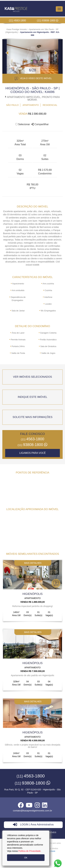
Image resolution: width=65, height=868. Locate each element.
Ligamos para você (33, 453)
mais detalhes (33, 563)
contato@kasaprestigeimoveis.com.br (32, 811)
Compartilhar (40, 124)
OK (26, 858)
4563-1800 (32, 439)
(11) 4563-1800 (17, 21)
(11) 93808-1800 (48, 21)
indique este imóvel (33, 397)
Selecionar (23, 124)
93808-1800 (33, 445)
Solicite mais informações (32, 417)
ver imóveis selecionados (32, 377)
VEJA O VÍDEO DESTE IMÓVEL (32, 78)
